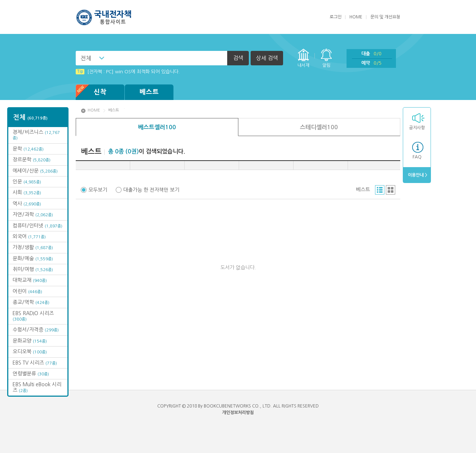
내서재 (303, 65)
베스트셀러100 (157, 127)
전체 (86, 58)
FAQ (417, 157)
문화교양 (30, 341)
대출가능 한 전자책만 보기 (151, 190)
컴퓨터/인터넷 (38, 226)
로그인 (336, 17)
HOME (356, 17)
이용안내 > (417, 175)
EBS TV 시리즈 (35, 363)
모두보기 (98, 190)
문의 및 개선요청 (385, 17)
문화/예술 (33, 258)
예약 (371, 63)
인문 (27, 182)
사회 (27, 192)
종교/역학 (31, 302)
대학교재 (30, 280)
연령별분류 (31, 374)
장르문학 (32, 160)
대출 (371, 54)
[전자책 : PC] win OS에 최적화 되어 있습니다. (128, 72)
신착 (91, 92)
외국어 (29, 236)
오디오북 (30, 352)
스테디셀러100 (319, 127)
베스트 (149, 92)
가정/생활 (33, 247)
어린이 (27, 291)
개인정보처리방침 (238, 413)
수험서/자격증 (36, 330)
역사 (27, 204)
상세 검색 (267, 58)
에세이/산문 (35, 171)
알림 (326, 65)
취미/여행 (33, 269)
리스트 (380, 190)
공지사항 (417, 128)
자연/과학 (33, 214)
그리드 (391, 190)
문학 (28, 149)
